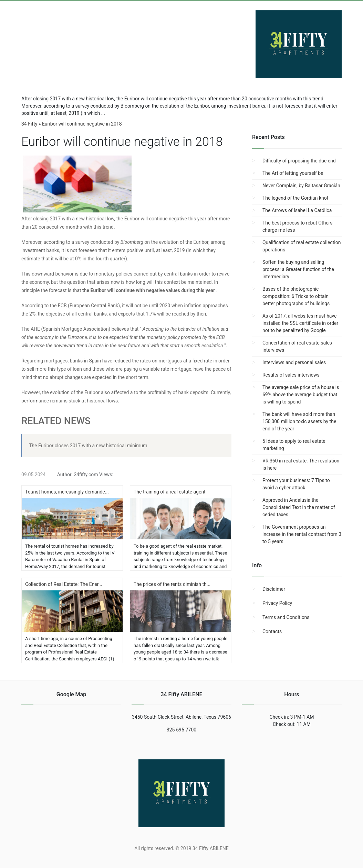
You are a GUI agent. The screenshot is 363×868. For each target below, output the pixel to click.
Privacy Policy (277, 603)
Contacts (272, 631)
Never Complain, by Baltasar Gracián (301, 186)
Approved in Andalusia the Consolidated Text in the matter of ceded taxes (299, 507)
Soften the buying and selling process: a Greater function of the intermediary (298, 269)
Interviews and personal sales (294, 362)
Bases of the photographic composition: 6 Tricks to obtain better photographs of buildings (296, 296)
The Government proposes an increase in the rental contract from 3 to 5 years (302, 534)
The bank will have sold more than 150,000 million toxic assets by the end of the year (299, 421)
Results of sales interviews (291, 375)
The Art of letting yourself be (293, 173)
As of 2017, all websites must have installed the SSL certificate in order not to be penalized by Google (300, 323)
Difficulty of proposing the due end (299, 161)
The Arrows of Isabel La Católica (297, 210)
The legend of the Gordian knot (295, 198)
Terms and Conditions (286, 617)
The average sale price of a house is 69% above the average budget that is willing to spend (301, 395)
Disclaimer (274, 589)
